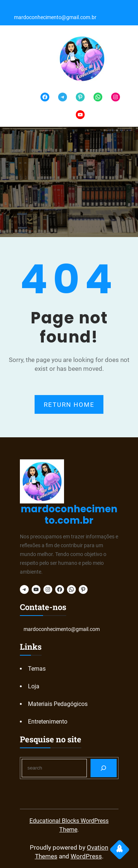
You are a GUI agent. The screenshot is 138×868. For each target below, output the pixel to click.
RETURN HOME (69, 405)
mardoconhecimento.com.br (69, 515)
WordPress (86, 856)
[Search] (104, 768)
